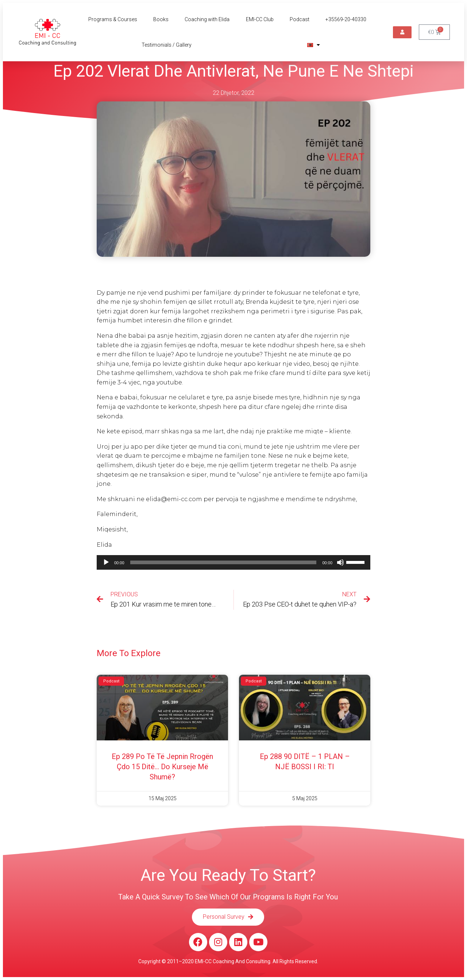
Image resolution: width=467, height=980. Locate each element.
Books (161, 19)
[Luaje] (106, 562)
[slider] (223, 562)
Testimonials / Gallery (167, 45)
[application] (233, 562)
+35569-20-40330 (346, 19)
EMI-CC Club (260, 19)
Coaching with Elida (207, 19)
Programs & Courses (113, 19)
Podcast (300, 19)
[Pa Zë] (340, 562)
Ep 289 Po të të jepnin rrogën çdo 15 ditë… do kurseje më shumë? (162, 767)
